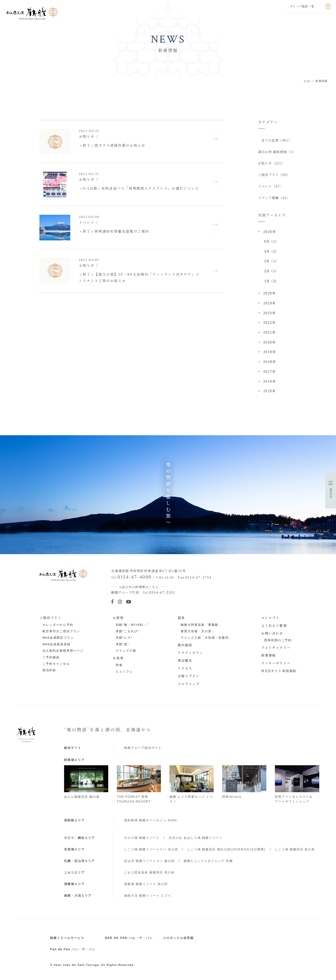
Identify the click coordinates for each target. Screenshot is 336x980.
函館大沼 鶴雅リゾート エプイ (148, 896)
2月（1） (271, 271)
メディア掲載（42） (274, 198)
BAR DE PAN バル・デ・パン (129, 938)
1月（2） (271, 281)
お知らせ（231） (271, 163)
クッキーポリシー (276, 663)
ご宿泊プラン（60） (274, 175)
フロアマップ (189, 684)
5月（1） (271, 241)
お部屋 (118, 617)
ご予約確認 (51, 657)
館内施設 (185, 645)
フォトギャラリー (276, 647)
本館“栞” (122, 644)
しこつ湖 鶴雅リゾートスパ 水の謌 (151, 849)
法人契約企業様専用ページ (63, 651)
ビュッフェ (124, 671)
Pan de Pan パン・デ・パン (73, 949)
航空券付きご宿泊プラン (61, 631)
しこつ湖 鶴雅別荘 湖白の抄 (226, 849)
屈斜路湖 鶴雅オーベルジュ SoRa (151, 820)
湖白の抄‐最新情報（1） (277, 152)
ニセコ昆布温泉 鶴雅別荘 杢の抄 (149, 872)
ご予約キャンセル (56, 664)
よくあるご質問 (274, 625)
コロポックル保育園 (178, 938)
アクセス (185, 668)
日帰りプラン (189, 676)
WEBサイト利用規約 (279, 671)
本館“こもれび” (127, 631)
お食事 (118, 658)
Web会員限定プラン (58, 638)
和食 (119, 665)
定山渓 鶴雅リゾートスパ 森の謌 (149, 861)
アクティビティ (190, 653)
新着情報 (269, 655)
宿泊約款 (49, 670)
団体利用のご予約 (278, 640)
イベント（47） (270, 186)
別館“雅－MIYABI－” (132, 625)
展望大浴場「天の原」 (198, 631)
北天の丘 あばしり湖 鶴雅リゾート (196, 838)
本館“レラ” (124, 638)
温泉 (181, 617)
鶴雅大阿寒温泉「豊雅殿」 (201, 625)
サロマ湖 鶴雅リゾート (142, 838)
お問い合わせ (272, 633)
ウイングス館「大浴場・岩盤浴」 (206, 638)
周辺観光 (185, 660)
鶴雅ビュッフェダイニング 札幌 (208, 861)
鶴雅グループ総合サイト (143, 748)
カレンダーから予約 (58, 625)
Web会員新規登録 (56, 644)
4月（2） (271, 251)
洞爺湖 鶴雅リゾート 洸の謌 (146, 884)
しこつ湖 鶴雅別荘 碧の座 (295, 849)
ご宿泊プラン (50, 617)
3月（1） (271, 261)
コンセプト (270, 617)
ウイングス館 (126, 651)
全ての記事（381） (276, 140)
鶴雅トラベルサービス (67, 938)
